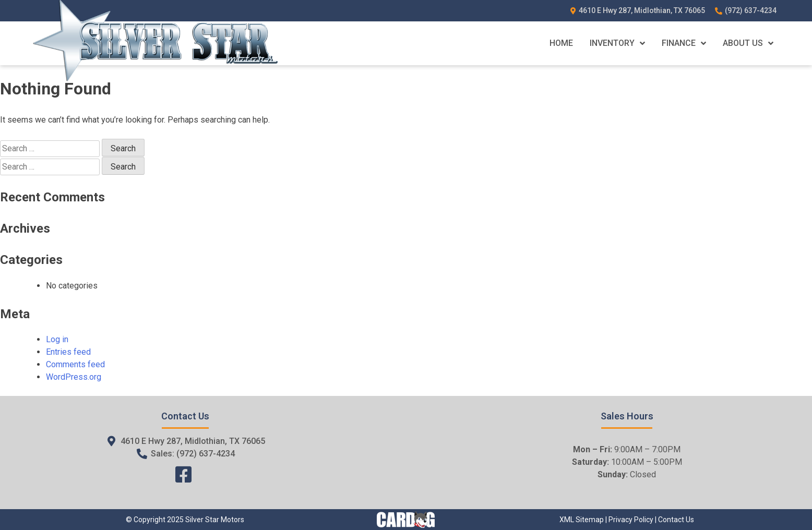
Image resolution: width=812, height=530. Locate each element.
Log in (57, 339)
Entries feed (68, 352)
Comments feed (75, 364)
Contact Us (676, 520)
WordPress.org (74, 377)
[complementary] (781, 499)
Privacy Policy (631, 520)
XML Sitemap (582, 520)
